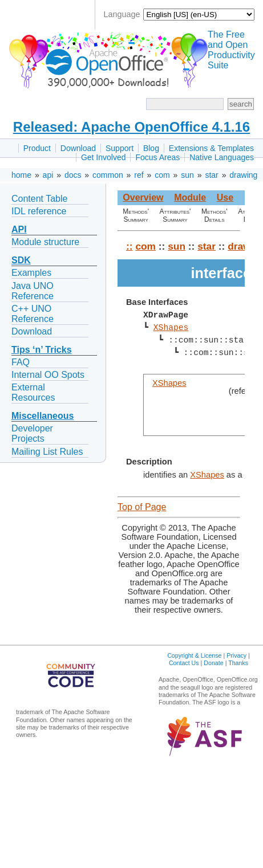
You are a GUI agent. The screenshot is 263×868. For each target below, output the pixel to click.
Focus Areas (157, 157)
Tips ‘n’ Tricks (42, 350)
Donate (213, 663)
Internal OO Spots (48, 375)
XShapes (171, 328)
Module (190, 197)
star (211, 175)
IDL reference (39, 211)
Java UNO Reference (33, 291)
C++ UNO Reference (33, 314)
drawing (243, 175)
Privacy (236, 655)
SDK (21, 260)
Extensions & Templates (211, 148)
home (21, 175)
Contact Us (184, 663)
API (19, 229)
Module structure (45, 242)
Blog (151, 148)
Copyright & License (194, 655)
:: (130, 246)
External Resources (33, 392)
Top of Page (142, 507)
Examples (31, 273)
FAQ (21, 362)
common (108, 175)
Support (120, 148)
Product (37, 148)
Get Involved (104, 157)
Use (225, 197)
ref (139, 175)
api (48, 175)
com (162, 175)
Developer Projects (32, 433)
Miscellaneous (43, 416)
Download (78, 148)
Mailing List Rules (47, 452)
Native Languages (222, 157)
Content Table (39, 199)
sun (187, 175)
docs (73, 175)
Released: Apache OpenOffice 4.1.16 (131, 127)
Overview (143, 197)
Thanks (238, 663)
